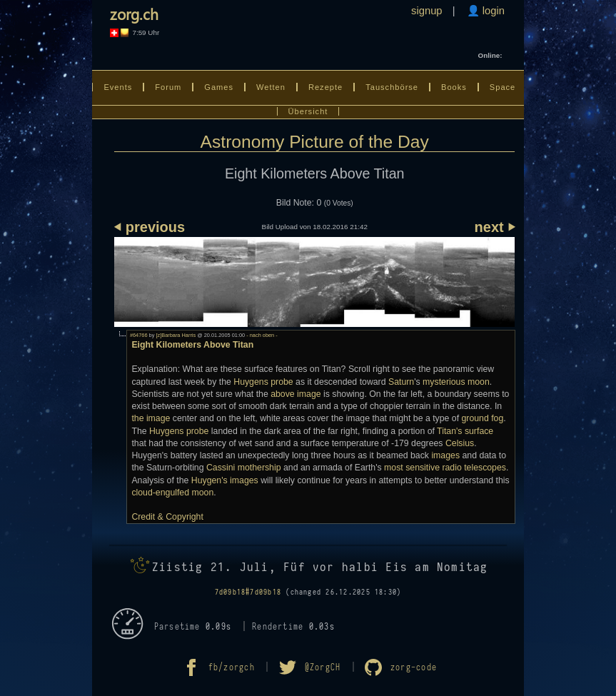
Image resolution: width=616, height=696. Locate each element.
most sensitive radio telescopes (445, 468)
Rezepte (325, 87)
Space (503, 87)
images (445, 455)
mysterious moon (456, 382)
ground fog (482, 418)
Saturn (401, 382)
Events (118, 87)
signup (427, 11)
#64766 (139, 335)
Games (219, 87)
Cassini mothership (244, 468)
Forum (168, 87)
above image (296, 394)
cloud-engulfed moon (172, 493)
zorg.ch (134, 14)
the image (151, 418)
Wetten (271, 87)
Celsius (460, 443)
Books (454, 87)
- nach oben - (261, 335)
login (492, 11)
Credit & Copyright (167, 517)
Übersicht (308, 111)
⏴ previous (150, 227)
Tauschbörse (392, 87)
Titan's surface (465, 431)
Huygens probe (263, 382)
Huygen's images (225, 480)
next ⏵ (495, 227)
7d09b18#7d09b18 (248, 592)
